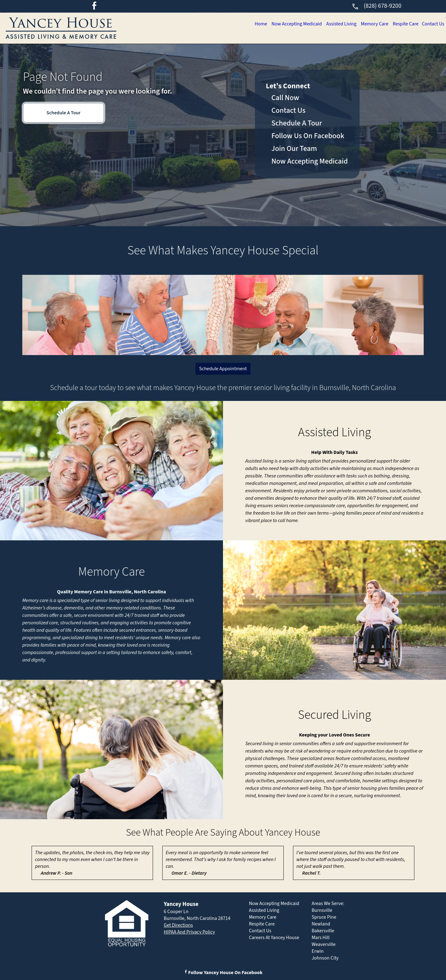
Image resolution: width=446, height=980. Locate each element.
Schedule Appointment (223, 369)
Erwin (317, 951)
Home (251, 24)
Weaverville (324, 944)
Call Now (285, 98)
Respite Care (403, 24)
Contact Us (432, 24)
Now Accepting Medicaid (289, 24)
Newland (321, 924)
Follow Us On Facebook (308, 136)
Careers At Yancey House (274, 938)
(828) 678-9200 (376, 6)
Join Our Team (294, 149)
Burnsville (322, 910)
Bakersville (323, 931)
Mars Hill (321, 938)
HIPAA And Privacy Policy (189, 932)
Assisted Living (335, 24)
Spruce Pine (324, 917)
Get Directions (178, 925)
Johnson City (325, 958)
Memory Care (371, 24)
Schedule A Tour (63, 113)
